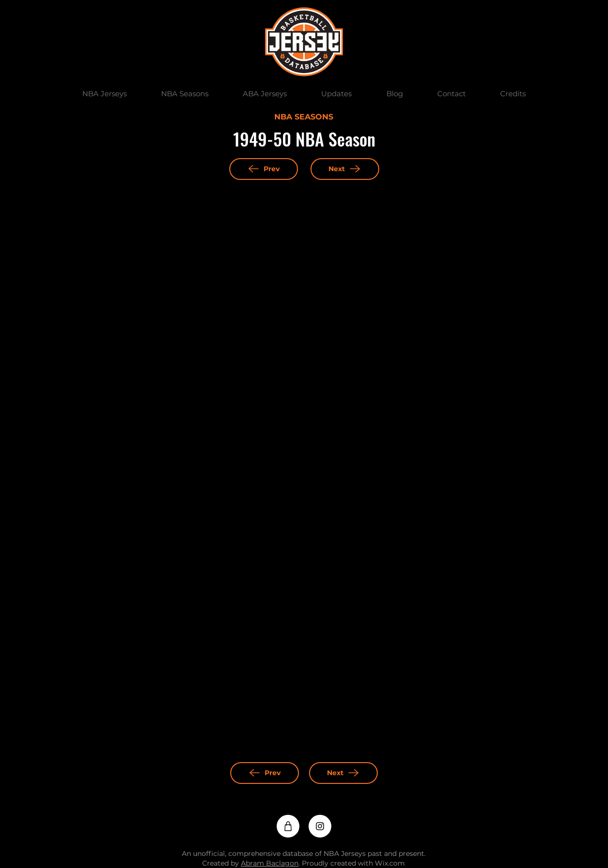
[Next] (345, 169)
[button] (105, 94)
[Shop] (288, 826)
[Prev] (264, 169)
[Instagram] (320, 826)
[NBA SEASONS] (304, 118)
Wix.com (390, 863)
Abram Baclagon (270, 863)
